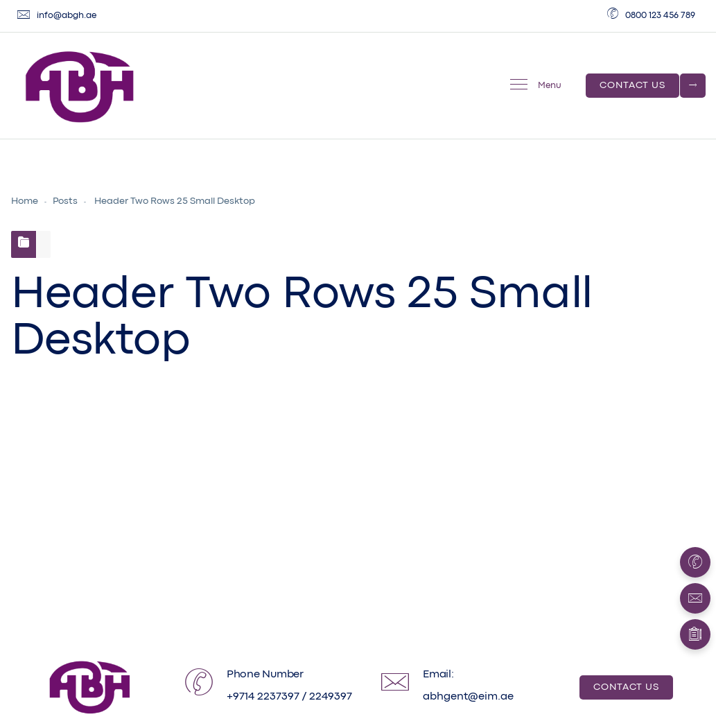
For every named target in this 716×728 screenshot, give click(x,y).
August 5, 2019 (93, 533)
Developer (199, 533)
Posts (65, 201)
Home (25, 201)
